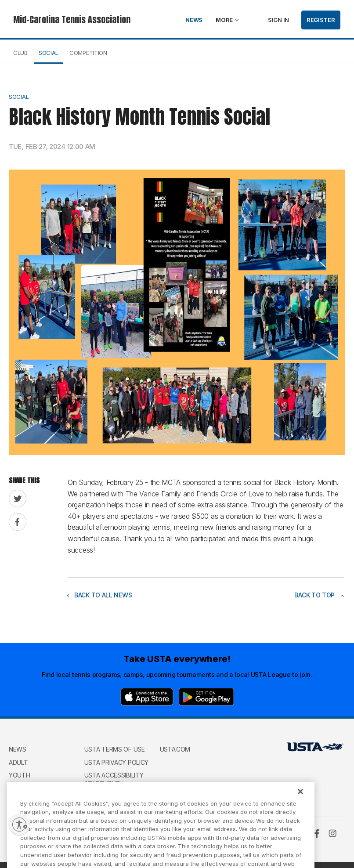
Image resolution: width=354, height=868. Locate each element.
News (194, 20)
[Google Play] (206, 697)
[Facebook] (317, 833)
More (224, 20)
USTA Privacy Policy (116, 762)
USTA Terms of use (115, 749)
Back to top (319, 595)
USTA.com (175, 749)
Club (20, 53)
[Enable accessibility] (19, 825)
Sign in (278, 20)
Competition (88, 53)
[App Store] (147, 697)
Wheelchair (27, 788)
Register (321, 20)
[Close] (300, 799)
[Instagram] (332, 833)
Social (49, 53)
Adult (18, 762)
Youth (20, 775)
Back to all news (100, 595)
